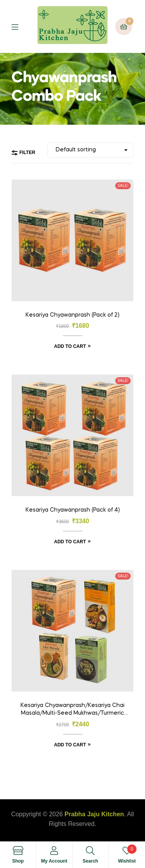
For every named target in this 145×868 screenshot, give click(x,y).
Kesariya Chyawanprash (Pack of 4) (73, 510)
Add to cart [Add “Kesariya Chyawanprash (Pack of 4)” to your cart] (70, 542)
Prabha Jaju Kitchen (94, 814)
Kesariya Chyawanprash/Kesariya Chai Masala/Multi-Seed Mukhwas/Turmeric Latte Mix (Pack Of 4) (72, 710)
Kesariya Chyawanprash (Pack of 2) (72, 315)
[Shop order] (90, 150)
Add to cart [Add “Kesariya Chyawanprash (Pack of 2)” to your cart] (70, 346)
